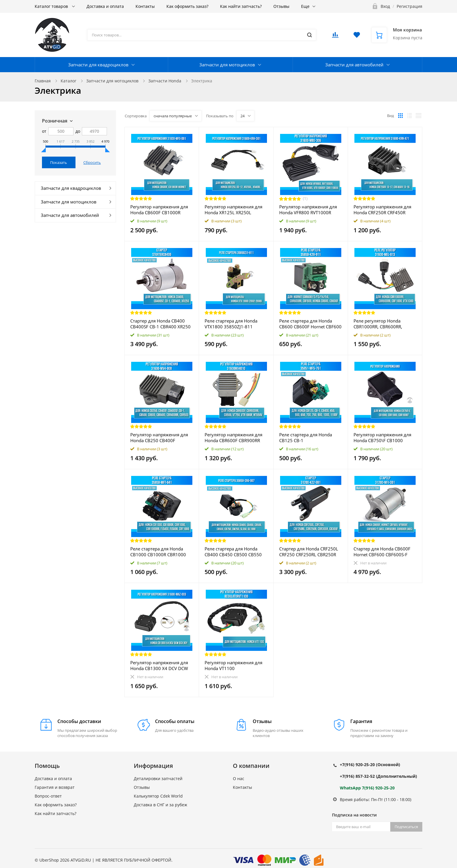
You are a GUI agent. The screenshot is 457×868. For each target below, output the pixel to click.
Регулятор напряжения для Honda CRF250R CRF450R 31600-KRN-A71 (382, 210)
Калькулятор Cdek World (158, 796)
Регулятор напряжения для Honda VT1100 (233, 665)
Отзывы (281, 6)
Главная (43, 81)
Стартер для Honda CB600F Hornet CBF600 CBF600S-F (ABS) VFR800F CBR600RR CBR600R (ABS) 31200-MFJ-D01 (382, 552)
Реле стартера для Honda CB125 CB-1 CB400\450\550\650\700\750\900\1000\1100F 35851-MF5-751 (311, 437)
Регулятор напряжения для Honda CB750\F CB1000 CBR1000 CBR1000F (382, 437)
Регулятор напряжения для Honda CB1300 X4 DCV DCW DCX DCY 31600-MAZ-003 (159, 665)
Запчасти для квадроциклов (98, 65)
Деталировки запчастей (158, 778)
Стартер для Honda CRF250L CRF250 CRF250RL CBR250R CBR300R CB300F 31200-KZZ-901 (310, 552)
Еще (305, 6)
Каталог (68, 81)
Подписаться (406, 827)
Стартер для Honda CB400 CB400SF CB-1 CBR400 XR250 (160, 324)
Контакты (145, 6)
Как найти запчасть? (241, 6)
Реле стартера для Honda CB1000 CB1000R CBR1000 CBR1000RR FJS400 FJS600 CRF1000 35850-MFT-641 (158, 552)
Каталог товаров (52, 6)
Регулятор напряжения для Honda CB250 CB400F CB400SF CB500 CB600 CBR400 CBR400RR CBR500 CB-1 (159, 437)
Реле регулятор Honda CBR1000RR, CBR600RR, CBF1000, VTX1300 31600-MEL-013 (381, 324)
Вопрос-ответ (48, 796)
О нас (239, 778)
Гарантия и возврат (55, 787)
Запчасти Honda (165, 81)
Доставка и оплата (105, 6)
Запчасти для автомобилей (354, 65)
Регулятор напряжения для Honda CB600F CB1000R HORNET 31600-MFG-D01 (159, 210)
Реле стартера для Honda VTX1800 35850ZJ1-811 (231, 324)
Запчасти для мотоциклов (227, 65)
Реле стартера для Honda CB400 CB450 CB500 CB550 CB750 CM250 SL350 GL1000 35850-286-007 (235, 552)
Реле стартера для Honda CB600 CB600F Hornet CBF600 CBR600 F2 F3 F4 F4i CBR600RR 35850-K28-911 (310, 324)
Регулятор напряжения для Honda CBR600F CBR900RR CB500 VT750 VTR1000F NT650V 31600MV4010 (233, 437)
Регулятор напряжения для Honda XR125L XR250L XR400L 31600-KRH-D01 (233, 210)
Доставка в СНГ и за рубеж (160, 805)
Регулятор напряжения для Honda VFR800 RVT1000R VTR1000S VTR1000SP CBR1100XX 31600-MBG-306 (309, 210)
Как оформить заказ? (187, 6)
